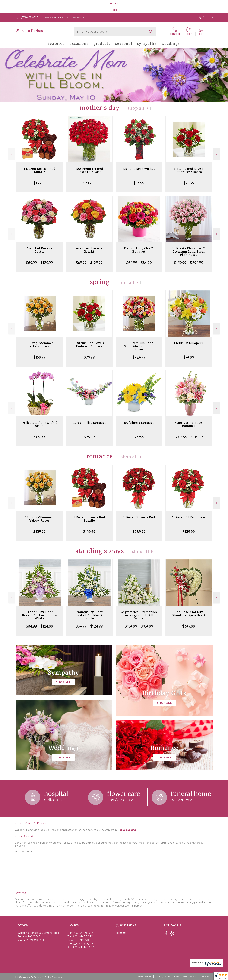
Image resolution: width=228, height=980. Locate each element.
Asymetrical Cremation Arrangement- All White (139, 615)
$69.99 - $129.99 (40, 263)
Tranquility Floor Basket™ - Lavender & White (40, 615)
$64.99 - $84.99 (139, 263)
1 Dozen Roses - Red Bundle (40, 170)
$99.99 (139, 437)
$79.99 (189, 183)
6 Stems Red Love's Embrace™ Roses (189, 170)
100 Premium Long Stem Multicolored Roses (139, 346)
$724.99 (139, 357)
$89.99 (40, 437)
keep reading (128, 830)
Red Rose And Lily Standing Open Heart (189, 614)
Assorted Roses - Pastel (40, 250)
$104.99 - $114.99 (189, 437)
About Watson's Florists (31, 823)
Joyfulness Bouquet (139, 423)
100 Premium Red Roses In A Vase (89, 170)
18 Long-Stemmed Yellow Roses (40, 345)
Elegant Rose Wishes (139, 169)
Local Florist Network (185, 977)
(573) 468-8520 (30, 17)
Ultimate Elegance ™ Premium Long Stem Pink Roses (189, 252)
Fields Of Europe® (189, 343)
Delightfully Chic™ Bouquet (139, 250)
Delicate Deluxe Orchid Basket (40, 424)
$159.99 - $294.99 (189, 263)
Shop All (136, 108)
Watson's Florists (29, 31)
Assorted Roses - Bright (89, 250)
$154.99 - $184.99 (139, 626)
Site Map (205, 977)
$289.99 (139, 531)
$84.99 (139, 183)
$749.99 (89, 183)
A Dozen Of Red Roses (189, 517)
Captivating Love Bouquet (189, 424)
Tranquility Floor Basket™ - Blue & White (89, 615)
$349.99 (189, 626)
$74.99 (189, 357)
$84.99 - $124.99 (40, 626)
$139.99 (40, 183)
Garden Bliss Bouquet (89, 423)
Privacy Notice (163, 977)
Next (217, 154)
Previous (11, 154)
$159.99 (40, 357)
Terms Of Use (144, 977)
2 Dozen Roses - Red (139, 517)
